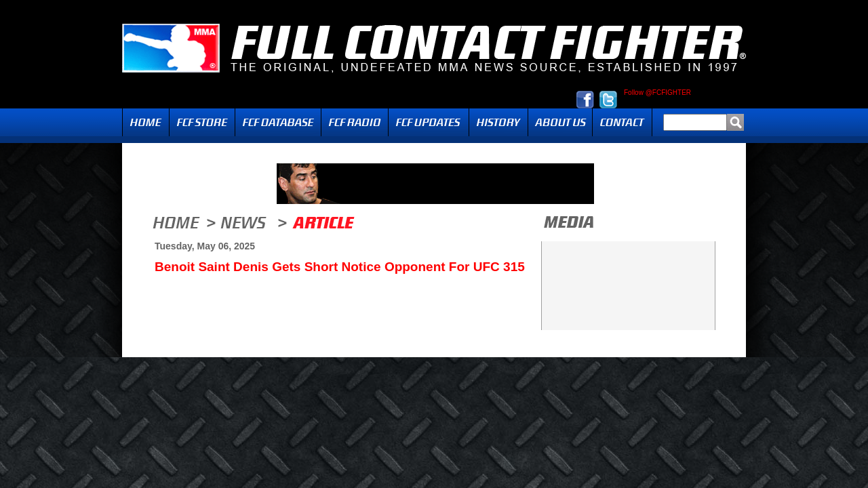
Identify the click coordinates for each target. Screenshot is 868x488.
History (498, 122)
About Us (560, 122)
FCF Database (278, 122)
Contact (622, 122)
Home (146, 122)
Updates (429, 122)
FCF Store (202, 122)
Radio (355, 122)
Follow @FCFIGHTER (657, 93)
